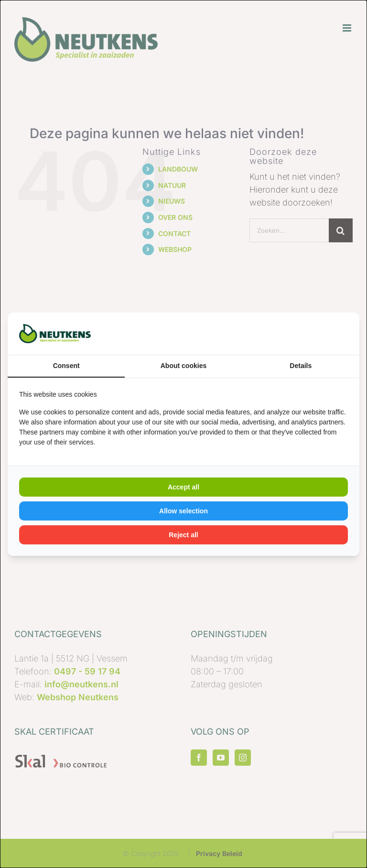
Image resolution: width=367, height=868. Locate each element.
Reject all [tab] (183, 535)
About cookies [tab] (183, 366)
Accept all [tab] (183, 487)
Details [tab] (301, 366)
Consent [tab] (66, 366)
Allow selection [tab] (183, 511)
